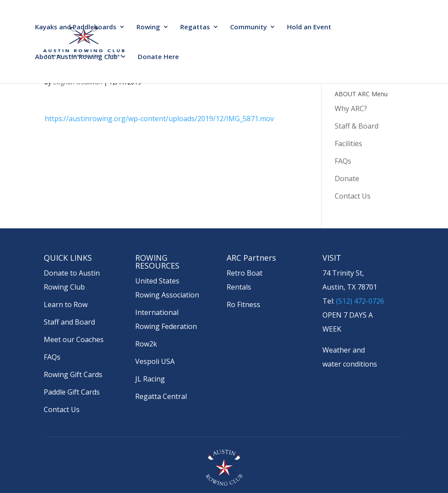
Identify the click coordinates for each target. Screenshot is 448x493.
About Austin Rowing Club (76, 57)
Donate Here (158, 57)
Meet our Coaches (74, 339)
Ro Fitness (243, 304)
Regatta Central (161, 396)
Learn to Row (66, 304)
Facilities (348, 143)
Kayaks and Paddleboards (76, 27)
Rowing (148, 27)
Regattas (195, 27)
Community (248, 27)
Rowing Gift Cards (73, 374)
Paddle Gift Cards (72, 392)
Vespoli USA (155, 361)
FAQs (343, 161)
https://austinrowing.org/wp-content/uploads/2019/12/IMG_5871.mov (159, 119)
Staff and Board (69, 322)
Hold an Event (309, 27)
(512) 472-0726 (360, 301)
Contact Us (353, 196)
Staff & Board (357, 126)
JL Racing (150, 379)
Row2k (146, 344)
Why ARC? (351, 108)
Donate (347, 178)
